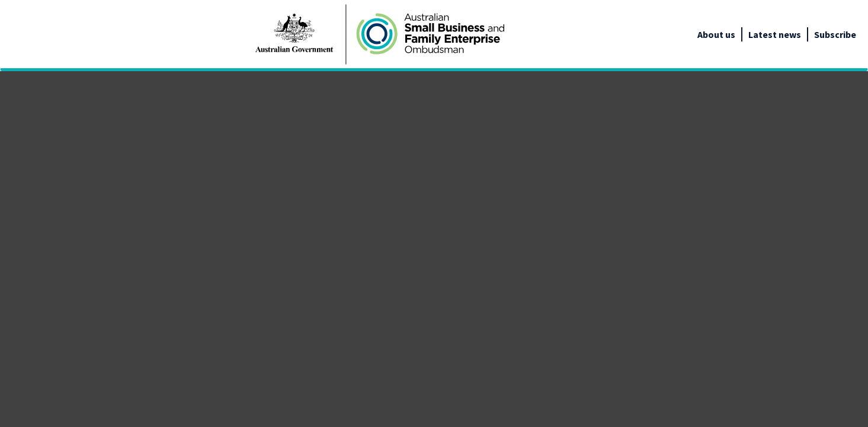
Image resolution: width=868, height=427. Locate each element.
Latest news (775, 34)
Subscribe (835, 34)
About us (716, 34)
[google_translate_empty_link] (857, 34)
